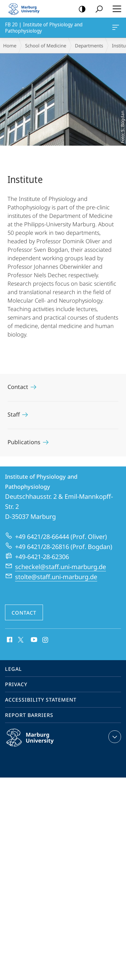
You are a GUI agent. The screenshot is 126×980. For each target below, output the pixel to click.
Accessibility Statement (41, 700)
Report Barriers (29, 715)
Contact (24, 613)
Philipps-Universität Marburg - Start (27, 9)
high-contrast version (80, 9)
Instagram (46, 640)
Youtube (33, 640)
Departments (89, 46)
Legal (13, 669)
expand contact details (114, 737)
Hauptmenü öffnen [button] (115, 9)
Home (10, 46)
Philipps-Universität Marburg (37, 743)
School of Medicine (46, 46)
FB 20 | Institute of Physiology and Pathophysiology (115, 29)
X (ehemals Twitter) (20, 639)
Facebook (9, 640)
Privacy (16, 684)
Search (97, 9)
